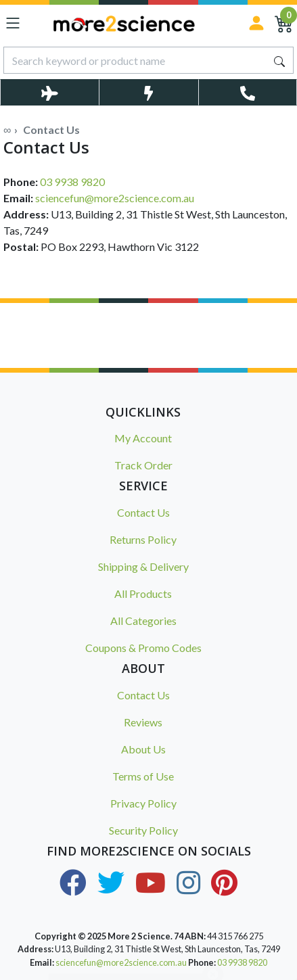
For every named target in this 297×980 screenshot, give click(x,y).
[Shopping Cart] (284, 23)
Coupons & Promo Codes (143, 648)
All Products (143, 593)
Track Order (143, 465)
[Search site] (279, 60)
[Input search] (135, 60)
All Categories (143, 621)
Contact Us (143, 512)
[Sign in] (256, 23)
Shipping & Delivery (143, 566)
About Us (143, 749)
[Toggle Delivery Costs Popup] (49, 92)
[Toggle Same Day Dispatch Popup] (148, 92)
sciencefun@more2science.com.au (115, 198)
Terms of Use (143, 776)
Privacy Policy (143, 803)
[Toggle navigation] (13, 23)
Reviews (143, 722)
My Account (143, 438)
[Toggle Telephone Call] (248, 92)
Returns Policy (143, 539)
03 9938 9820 (72, 182)
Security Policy (143, 830)
